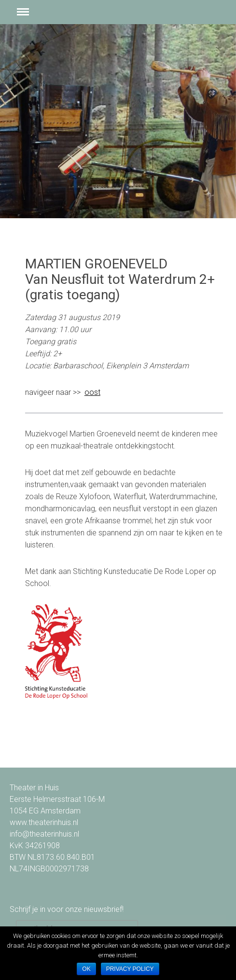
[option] (118, 121)
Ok (86, 969)
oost (92, 392)
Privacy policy (130, 969)
